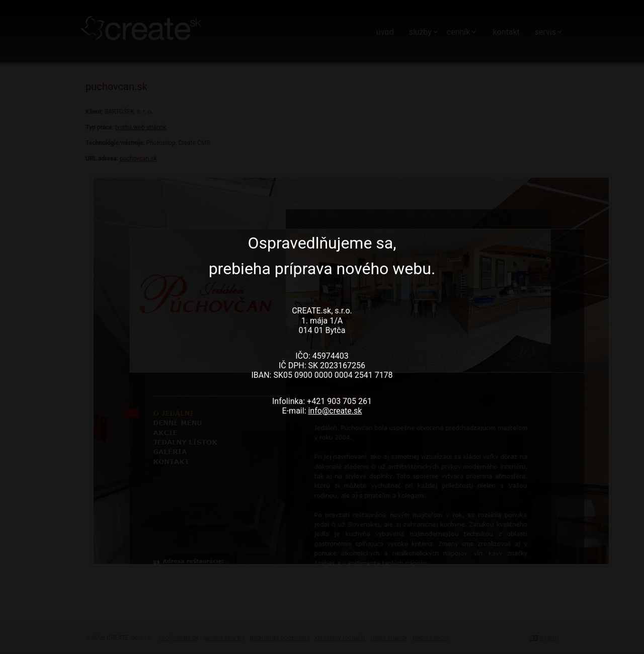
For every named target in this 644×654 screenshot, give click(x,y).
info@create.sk (335, 411)
